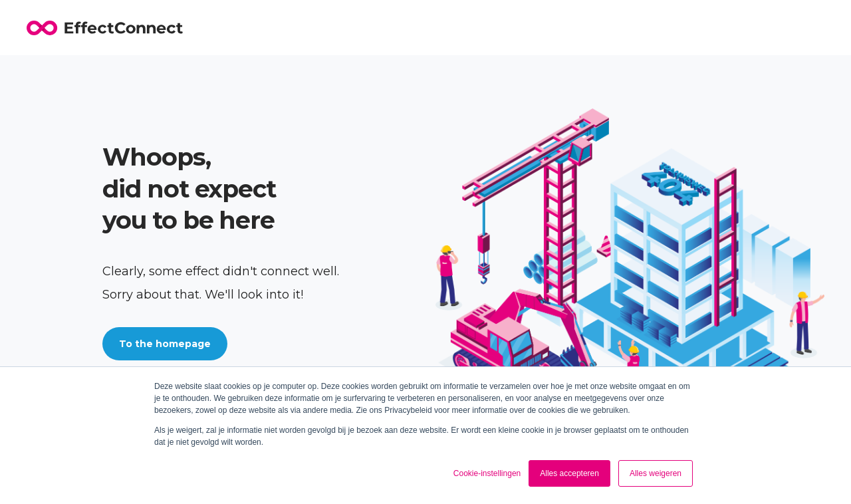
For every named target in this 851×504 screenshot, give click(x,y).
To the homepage (165, 344)
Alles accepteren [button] (569, 473)
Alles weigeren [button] (656, 473)
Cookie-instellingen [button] (487, 473)
